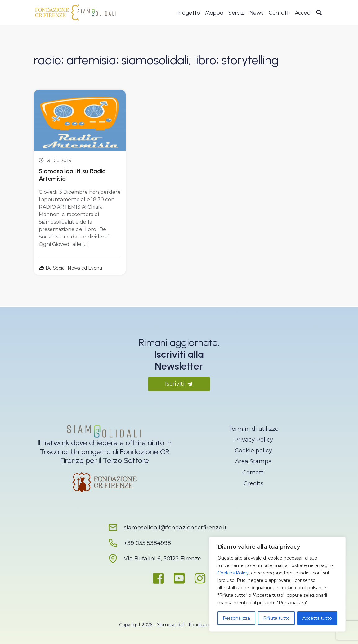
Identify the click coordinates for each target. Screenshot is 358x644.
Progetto (189, 13)
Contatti (279, 13)
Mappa (214, 13)
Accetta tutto (317, 618)
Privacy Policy (254, 440)
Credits (253, 483)
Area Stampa (253, 461)
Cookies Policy (233, 573)
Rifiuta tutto (276, 618)
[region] (277, 584)
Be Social (56, 268)
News (257, 13)
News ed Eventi (85, 268)
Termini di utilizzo (253, 429)
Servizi (237, 13)
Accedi (303, 13)
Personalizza (236, 618)
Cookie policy (253, 451)
